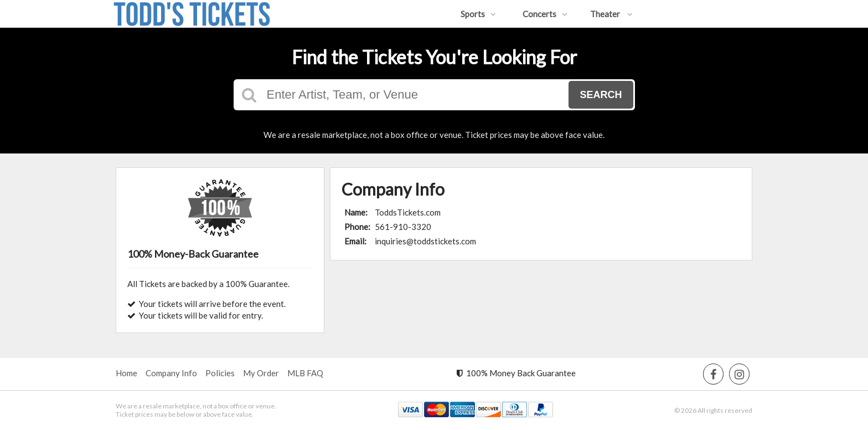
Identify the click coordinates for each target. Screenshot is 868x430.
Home (126, 373)
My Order (261, 373)
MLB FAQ (305, 373)
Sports (478, 14)
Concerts (545, 14)
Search (601, 95)
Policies (220, 373)
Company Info (171, 373)
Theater (611, 14)
